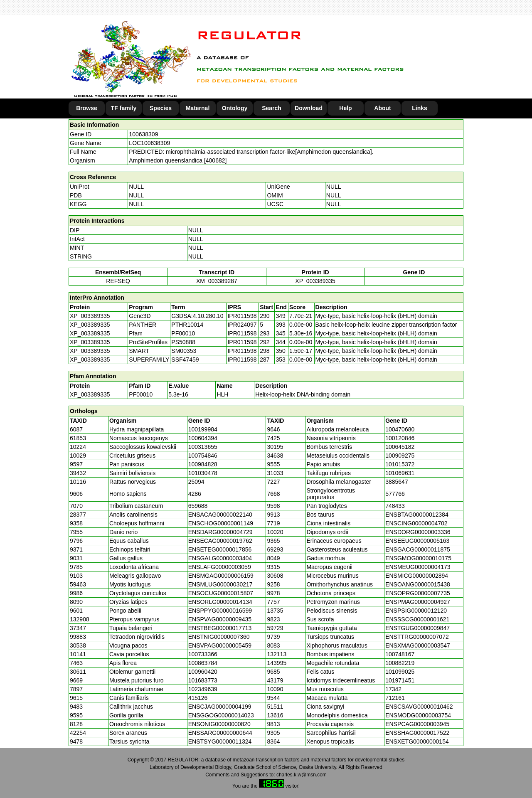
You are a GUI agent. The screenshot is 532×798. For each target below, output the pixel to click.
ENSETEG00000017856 (220, 549)
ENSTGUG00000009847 (417, 628)
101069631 (400, 473)
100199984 (203, 429)
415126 (198, 698)
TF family (124, 108)
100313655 (203, 447)
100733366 (203, 654)
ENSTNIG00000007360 (219, 637)
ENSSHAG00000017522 (417, 733)
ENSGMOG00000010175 (418, 558)
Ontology (235, 108)
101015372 (400, 464)
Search (272, 108)
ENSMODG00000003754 (418, 715)
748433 (395, 506)
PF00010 (141, 394)
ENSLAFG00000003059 (220, 567)
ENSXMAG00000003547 (418, 645)
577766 (395, 494)
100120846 (400, 438)
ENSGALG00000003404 (220, 558)
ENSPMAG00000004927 (418, 602)
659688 (198, 506)
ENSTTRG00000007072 (417, 637)
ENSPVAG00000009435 (220, 619)
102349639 (203, 689)
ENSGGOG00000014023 (221, 715)
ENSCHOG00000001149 (221, 523)
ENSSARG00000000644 (220, 733)
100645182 (400, 447)
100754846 (203, 456)
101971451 (400, 680)
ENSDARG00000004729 (220, 532)
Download (309, 108)
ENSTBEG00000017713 (220, 628)
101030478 (203, 473)
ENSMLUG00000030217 (220, 584)
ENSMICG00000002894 (417, 576)
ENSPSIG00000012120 (416, 611)
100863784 (203, 663)
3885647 (397, 482)
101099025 (400, 672)
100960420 (203, 672)
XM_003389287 (217, 281)
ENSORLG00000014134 (220, 602)
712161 (395, 698)
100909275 (400, 456)
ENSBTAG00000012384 (417, 515)
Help (345, 108)
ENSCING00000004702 (416, 523)
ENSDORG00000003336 (418, 532)
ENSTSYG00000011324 (220, 741)
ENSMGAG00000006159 (221, 576)
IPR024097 (242, 325)
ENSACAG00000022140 (220, 515)
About (382, 108)
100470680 (400, 429)
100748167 (400, 654)
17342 (393, 689)
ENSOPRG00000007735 (418, 593)
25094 (196, 482)
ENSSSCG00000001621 (417, 619)
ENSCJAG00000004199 (220, 707)
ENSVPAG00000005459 (220, 645)
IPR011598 (242, 316)
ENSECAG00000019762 (220, 541)
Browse (87, 108)
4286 (195, 494)
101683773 (203, 680)
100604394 (203, 438)
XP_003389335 (315, 281)
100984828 (203, 464)
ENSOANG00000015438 (418, 584)
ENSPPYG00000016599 (220, 611)
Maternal (198, 108)
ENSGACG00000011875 (418, 549)
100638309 (143, 134)
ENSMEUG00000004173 (418, 567)
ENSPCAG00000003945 (417, 724)
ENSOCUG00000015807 (221, 593)
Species (161, 108)
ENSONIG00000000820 (219, 724)
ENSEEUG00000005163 (417, 541)
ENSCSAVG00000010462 (419, 707)
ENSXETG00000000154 (417, 741)
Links (420, 108)
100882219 (400, 663)
